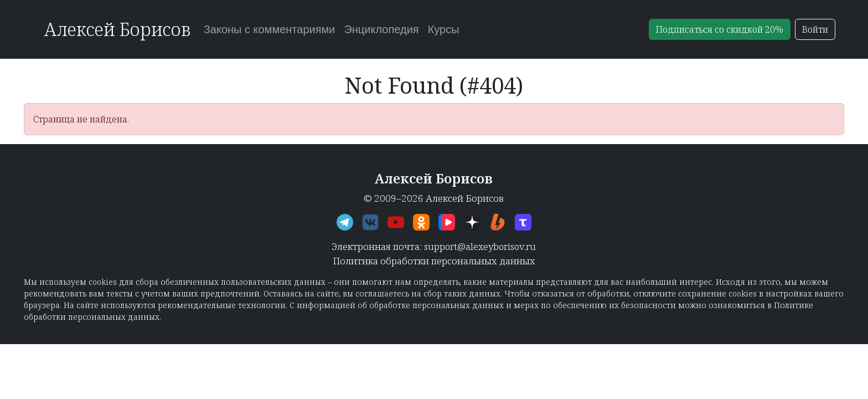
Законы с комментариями (270, 29)
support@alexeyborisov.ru (480, 246)
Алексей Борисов (117, 29)
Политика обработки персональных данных (434, 261)
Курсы (444, 29)
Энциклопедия (381, 29)
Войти (815, 29)
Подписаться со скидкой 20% (720, 29)
